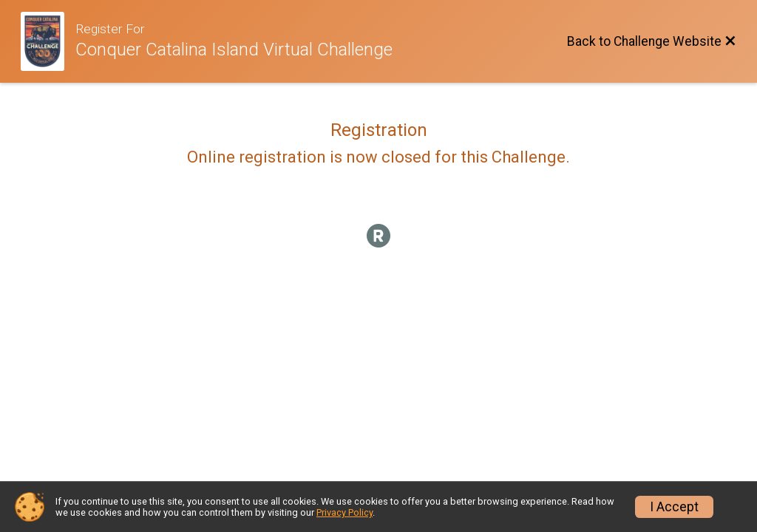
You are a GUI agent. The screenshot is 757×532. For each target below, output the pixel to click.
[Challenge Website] (48, 41)
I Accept (674, 507)
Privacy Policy (344, 512)
